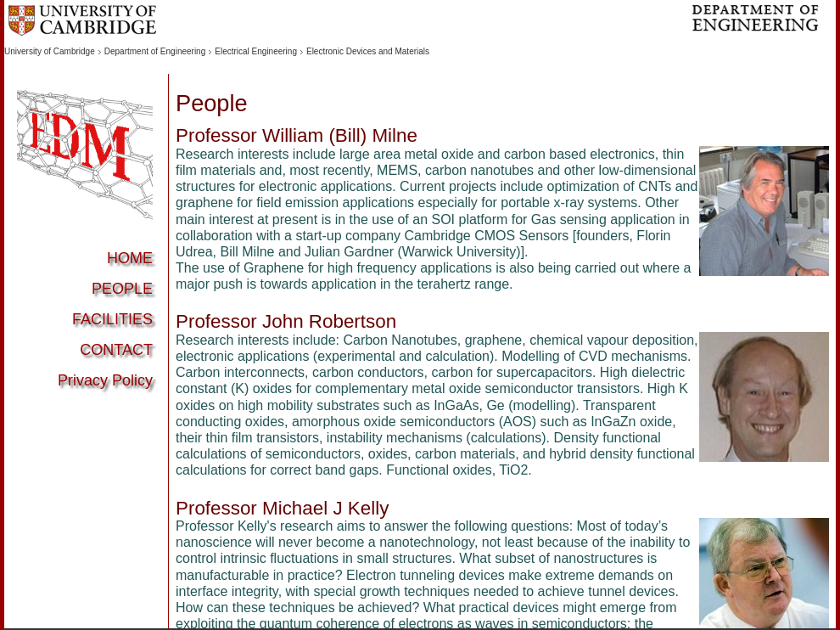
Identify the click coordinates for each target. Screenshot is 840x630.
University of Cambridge (50, 51)
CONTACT (116, 350)
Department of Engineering (155, 51)
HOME (130, 258)
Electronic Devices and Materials (368, 51)
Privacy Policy (105, 380)
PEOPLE (122, 289)
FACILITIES (112, 319)
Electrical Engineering (256, 51)
